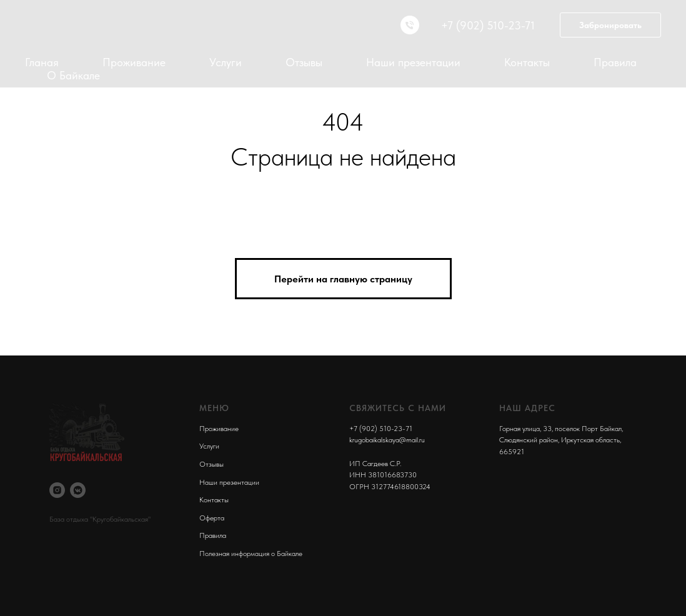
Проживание (134, 62)
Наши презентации (413, 62)
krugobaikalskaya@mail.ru (387, 440)
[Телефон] (410, 25)
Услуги (226, 62)
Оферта (212, 518)
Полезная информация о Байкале (251, 554)
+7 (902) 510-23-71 (381, 429)
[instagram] (57, 490)
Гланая (42, 62)
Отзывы (304, 62)
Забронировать (610, 25)
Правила (615, 62)
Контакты (527, 62)
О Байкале (73, 75)
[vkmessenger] (78, 490)
